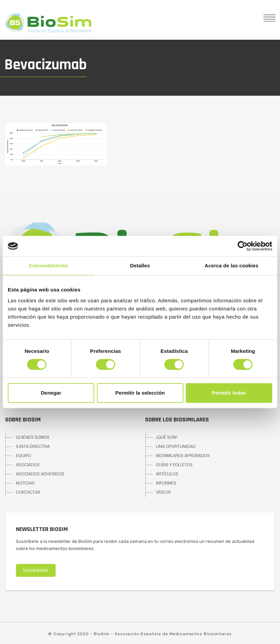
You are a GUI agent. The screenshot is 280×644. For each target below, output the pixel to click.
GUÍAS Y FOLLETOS (174, 465)
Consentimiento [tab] (49, 266)
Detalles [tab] (140, 266)
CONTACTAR (28, 492)
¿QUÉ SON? (167, 437)
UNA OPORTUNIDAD (176, 447)
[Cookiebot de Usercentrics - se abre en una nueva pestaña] (243, 246)
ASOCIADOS (28, 465)
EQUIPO (24, 456)
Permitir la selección (140, 393)
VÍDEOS (163, 492)
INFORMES (166, 483)
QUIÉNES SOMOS (33, 437)
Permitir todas (229, 393)
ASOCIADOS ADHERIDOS (40, 474)
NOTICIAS (25, 483)
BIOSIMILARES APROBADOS (183, 456)
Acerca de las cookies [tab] (232, 266)
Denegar (51, 393)
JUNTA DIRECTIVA (33, 447)
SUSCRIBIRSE (36, 571)
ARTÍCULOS (167, 474)
